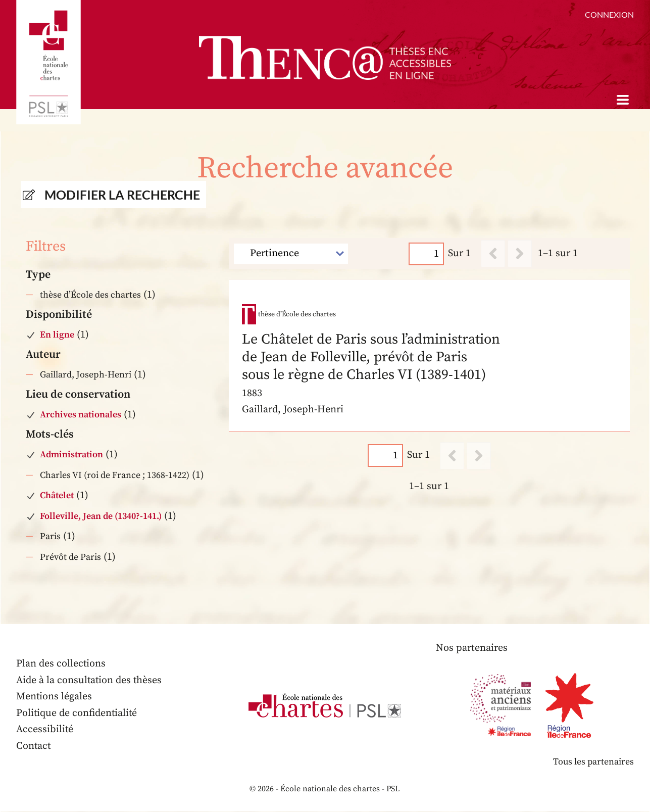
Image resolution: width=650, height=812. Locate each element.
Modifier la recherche (123, 195)
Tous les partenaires (593, 762)
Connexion (609, 14)
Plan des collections (61, 664)
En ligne (57, 335)
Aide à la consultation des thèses (90, 680)
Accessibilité (45, 729)
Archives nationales (81, 415)
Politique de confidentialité (77, 713)
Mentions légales (54, 697)
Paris (50, 536)
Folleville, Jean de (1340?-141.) (101, 516)
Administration (71, 455)
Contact (34, 746)
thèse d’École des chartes (90, 295)
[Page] (426, 253)
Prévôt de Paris (70, 557)
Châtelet (57, 495)
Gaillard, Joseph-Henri (86, 375)
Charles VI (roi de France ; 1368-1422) (115, 475)
